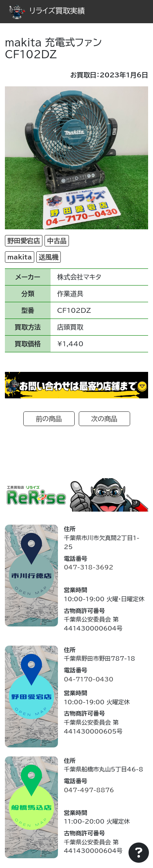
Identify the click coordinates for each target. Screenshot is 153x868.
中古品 (57, 241)
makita (20, 257)
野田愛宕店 (24, 241)
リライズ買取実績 (47, 11)
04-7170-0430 (88, 679)
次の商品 (104, 419)
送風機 (49, 257)
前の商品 (49, 419)
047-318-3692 (88, 567)
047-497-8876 (89, 790)
